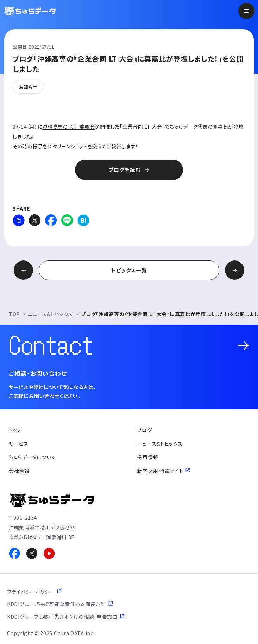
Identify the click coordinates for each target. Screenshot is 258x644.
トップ (15, 430)
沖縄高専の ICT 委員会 (68, 127)
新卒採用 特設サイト (160, 471)
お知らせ (28, 87)
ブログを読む (124, 170)
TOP (14, 314)
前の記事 (23, 270)
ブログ (144, 430)
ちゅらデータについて (32, 457)
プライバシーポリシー (31, 592)
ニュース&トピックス (50, 314)
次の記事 (235, 270)
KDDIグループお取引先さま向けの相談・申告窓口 (62, 617)
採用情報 (148, 457)
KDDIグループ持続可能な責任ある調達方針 (56, 604)
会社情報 (19, 471)
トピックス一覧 (129, 270)
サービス (19, 444)
